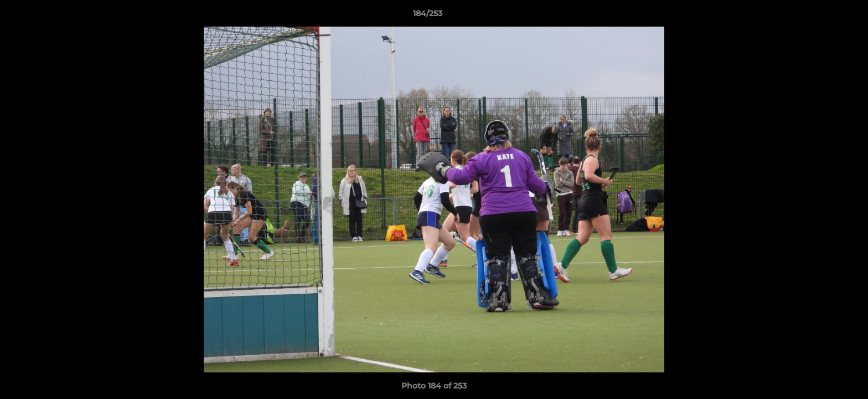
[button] (821, 16)
